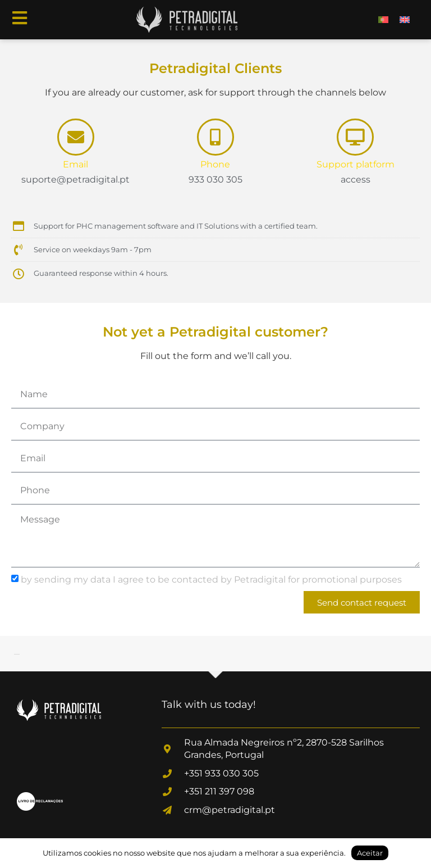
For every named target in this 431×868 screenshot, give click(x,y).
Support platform (356, 164)
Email (75, 164)
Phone (215, 164)
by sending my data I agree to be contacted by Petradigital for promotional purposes (211, 580)
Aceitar (370, 853)
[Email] (76, 137)
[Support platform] (355, 137)
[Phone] (215, 137)
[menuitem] (383, 20)
